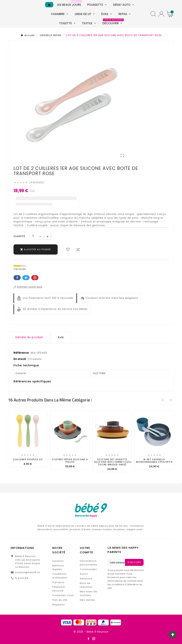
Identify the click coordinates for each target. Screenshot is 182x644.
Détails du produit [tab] (29, 337)
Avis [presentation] (61, 337)
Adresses (86, 579)
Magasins (59, 605)
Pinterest (35, 278)
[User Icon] (161, 14)
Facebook (17, 278)
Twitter (26, 278)
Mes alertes (88, 600)
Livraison (58, 561)
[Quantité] (33, 236)
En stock (20, 359)
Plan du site (60, 600)
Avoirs (84, 574)
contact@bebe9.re (28, 572)
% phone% (22, 578)
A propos (58, 582)
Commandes (88, 569)
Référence (21, 353)
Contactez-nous (63, 595)
